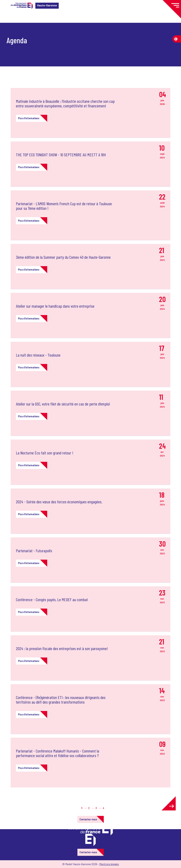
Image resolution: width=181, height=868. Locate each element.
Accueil (8, 28)
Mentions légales (109, 864)
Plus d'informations (29, 118)
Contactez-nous (88, 819)
